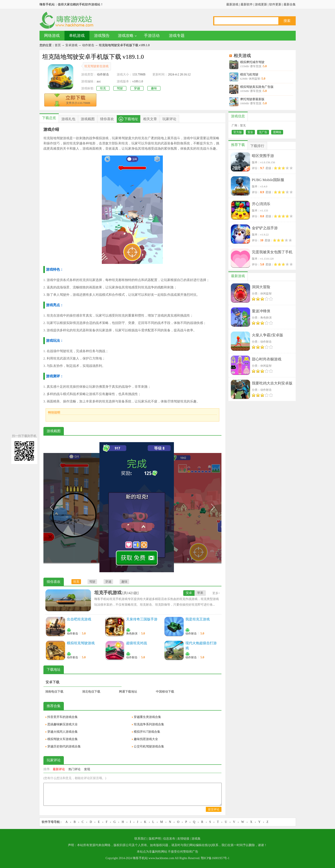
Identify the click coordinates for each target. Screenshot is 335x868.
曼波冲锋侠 (261, 311)
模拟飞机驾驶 (249, 74)
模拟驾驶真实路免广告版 (257, 87)
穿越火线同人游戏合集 (63, 732)
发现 (87, 769)
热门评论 (74, 769)
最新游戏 (232, 4)
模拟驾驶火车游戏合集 (63, 739)
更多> (216, 593)
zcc (99, 81)
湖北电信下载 (91, 692)
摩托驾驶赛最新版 (252, 99)
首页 (58, 45)
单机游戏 (77, 36)
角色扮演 (132, 633)
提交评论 (214, 809)
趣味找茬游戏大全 (146, 739)
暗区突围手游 (263, 156)
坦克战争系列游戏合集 (149, 724)
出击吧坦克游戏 (79, 619)
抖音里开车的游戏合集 (63, 717)
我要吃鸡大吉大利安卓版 (272, 383)
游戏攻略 (126, 36)
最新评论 (59, 769)
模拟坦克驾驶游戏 (81, 643)
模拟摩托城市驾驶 (252, 62)
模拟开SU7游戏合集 (147, 732)
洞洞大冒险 (261, 287)
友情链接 (183, 839)
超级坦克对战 (137, 643)
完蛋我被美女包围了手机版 (272, 253)
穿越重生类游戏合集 (147, 717)
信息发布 (169, 839)
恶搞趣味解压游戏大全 (63, 724)
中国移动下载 (165, 692)
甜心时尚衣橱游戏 (267, 359)
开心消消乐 (261, 204)
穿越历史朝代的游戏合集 (64, 746)
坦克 (103, 88)
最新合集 (290, 4)
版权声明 (155, 839)
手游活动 (152, 36)
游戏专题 (177, 36)
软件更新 (275, 4)
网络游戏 (52, 36)
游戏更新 (261, 4)
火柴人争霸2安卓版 (268, 335)
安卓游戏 (71, 45)
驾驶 (120, 88)
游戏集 (196, 839)
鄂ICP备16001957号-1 (215, 858)
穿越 (137, 88)
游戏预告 (102, 36)
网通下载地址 (128, 692)
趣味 (154, 88)
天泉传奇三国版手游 (142, 619)
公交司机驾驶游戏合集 (149, 746)
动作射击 (88, 45)
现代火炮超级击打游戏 (201, 646)
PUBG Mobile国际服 (268, 180)
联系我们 (140, 839)
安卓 (189, 593)
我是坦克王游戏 (198, 619)
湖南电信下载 (54, 692)
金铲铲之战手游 (265, 228)
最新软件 (247, 4)
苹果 (200, 593)
